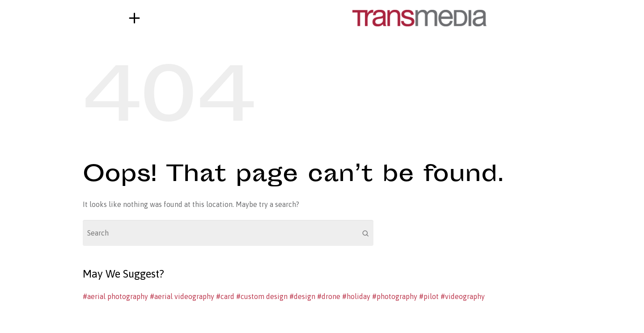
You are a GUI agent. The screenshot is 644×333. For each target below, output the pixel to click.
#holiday (356, 296)
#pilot (429, 296)
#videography (463, 296)
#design (302, 296)
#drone (329, 296)
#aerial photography (115, 296)
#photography (395, 296)
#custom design (262, 296)
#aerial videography (182, 296)
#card (225, 296)
